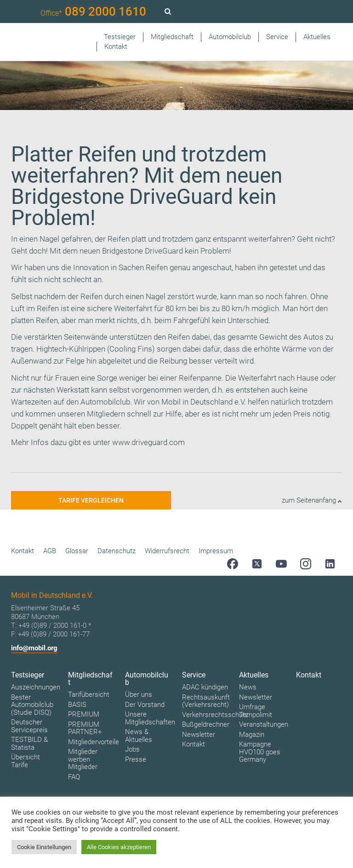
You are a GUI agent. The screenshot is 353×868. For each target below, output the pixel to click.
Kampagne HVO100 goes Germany (260, 752)
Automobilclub (230, 37)
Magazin (252, 735)
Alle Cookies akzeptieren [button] (119, 847)
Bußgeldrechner (206, 724)
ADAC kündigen (205, 687)
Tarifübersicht (89, 694)
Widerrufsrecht (167, 551)
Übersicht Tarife (26, 761)
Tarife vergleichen (91, 500)
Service (277, 37)
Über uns (139, 694)
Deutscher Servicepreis (29, 726)
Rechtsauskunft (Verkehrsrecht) (206, 701)
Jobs (132, 749)
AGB (50, 551)
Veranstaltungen (264, 724)
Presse (136, 759)
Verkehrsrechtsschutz (215, 715)
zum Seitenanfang (312, 500)
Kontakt (116, 46)
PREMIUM (84, 714)
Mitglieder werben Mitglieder (83, 759)
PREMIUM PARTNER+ (85, 728)
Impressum (216, 551)
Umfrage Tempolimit (256, 711)
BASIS (77, 705)
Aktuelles (317, 37)
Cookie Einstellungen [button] (44, 847)
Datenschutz (117, 551)
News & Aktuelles (139, 736)
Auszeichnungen (36, 687)
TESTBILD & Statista (29, 744)
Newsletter (199, 735)
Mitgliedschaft (172, 37)
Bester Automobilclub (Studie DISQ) (32, 705)
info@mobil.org (34, 648)
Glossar (77, 551)
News (248, 687)
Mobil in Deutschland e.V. (204, 402)
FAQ (74, 777)
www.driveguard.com (148, 442)
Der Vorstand (145, 705)
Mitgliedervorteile (94, 742)
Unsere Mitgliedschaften (150, 718)
